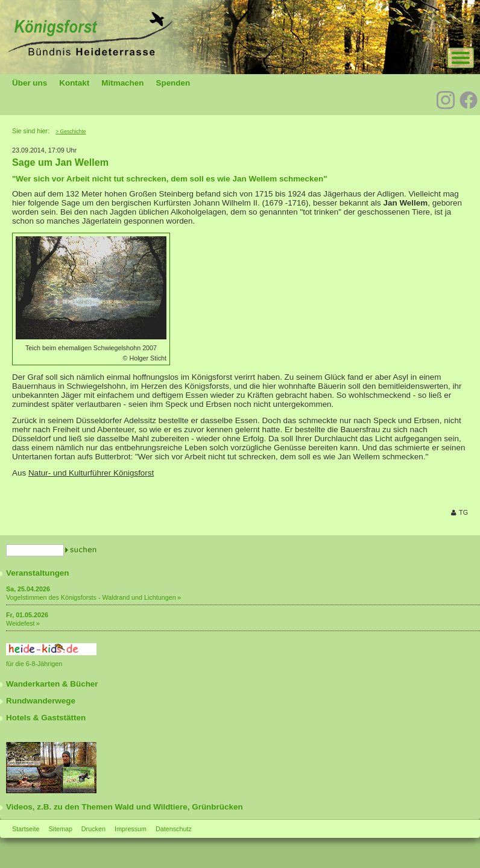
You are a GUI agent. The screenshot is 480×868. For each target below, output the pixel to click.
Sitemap (60, 829)
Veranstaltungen (38, 573)
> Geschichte (71, 131)
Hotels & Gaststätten (46, 718)
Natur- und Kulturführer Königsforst (91, 473)
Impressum (131, 829)
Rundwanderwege (41, 701)
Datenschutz (174, 829)
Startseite (26, 829)
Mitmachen (122, 83)
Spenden (173, 83)
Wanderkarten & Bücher (52, 684)
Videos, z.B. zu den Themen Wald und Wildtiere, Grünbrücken (125, 807)
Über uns (30, 83)
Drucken (93, 829)
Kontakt (74, 83)
